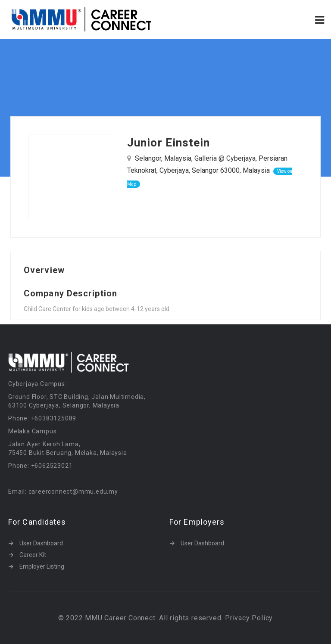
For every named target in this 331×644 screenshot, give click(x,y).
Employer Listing (42, 566)
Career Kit (33, 555)
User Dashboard (41, 543)
